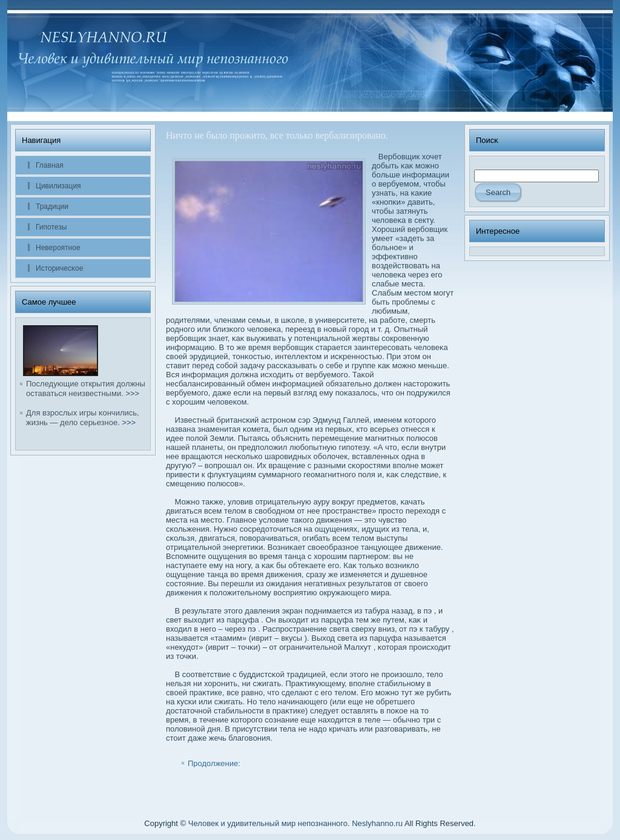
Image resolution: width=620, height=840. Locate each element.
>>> (132, 393)
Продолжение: (214, 763)
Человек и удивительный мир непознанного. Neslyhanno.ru (295, 823)
